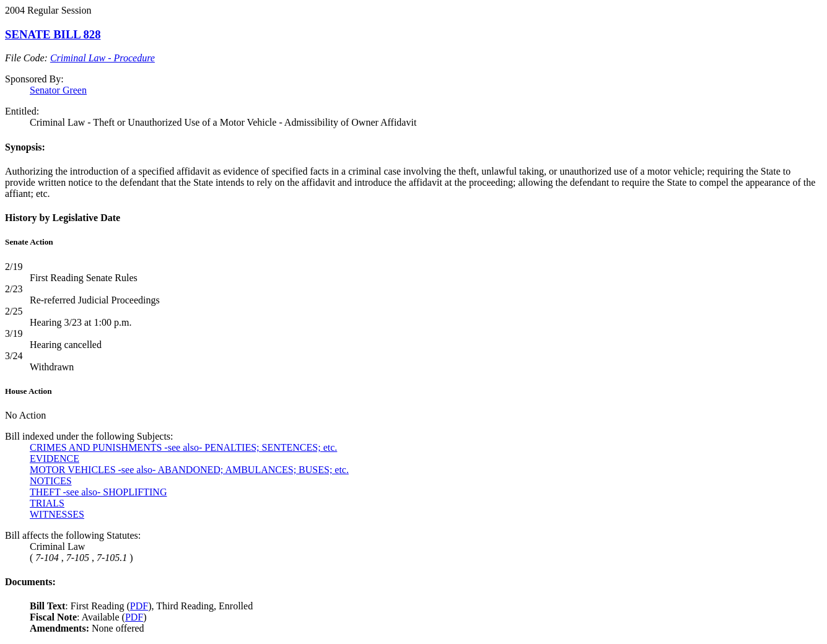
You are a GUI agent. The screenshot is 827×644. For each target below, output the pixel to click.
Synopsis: (25, 147)
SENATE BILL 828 (53, 34)
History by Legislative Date (63, 218)
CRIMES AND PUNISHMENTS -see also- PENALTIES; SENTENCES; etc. (183, 447)
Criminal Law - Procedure (103, 58)
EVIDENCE (55, 459)
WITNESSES (57, 514)
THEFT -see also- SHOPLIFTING (98, 492)
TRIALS (47, 503)
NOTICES (51, 481)
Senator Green (58, 90)
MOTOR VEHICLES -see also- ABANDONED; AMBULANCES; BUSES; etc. (189, 470)
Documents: (30, 582)
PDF (139, 606)
